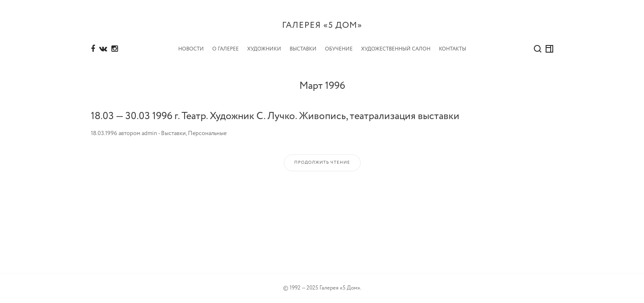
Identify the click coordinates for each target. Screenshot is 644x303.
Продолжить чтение (322, 163)
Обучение (339, 49)
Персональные (207, 133)
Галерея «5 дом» (322, 25)
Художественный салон (396, 49)
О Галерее (226, 49)
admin (149, 133)
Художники (264, 49)
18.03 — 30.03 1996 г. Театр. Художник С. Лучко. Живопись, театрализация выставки (275, 116)
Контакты (453, 49)
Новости (191, 49)
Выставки (303, 49)
